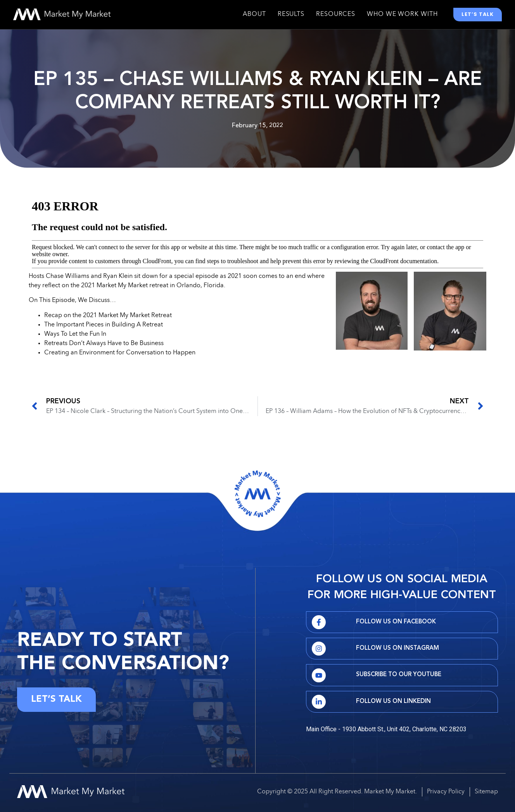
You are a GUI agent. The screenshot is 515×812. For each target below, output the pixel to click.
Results (291, 17)
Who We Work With (402, 17)
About (254, 17)
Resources (336, 17)
